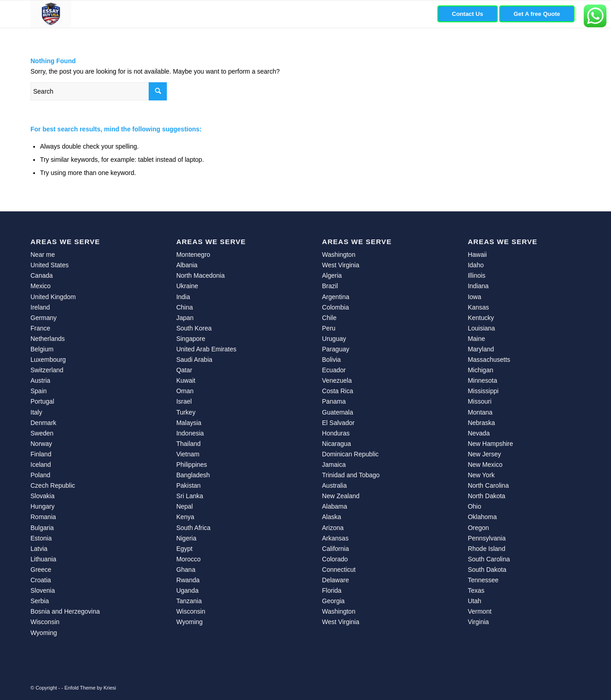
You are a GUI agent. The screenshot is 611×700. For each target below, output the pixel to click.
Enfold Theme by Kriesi (90, 688)
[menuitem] (468, 14)
